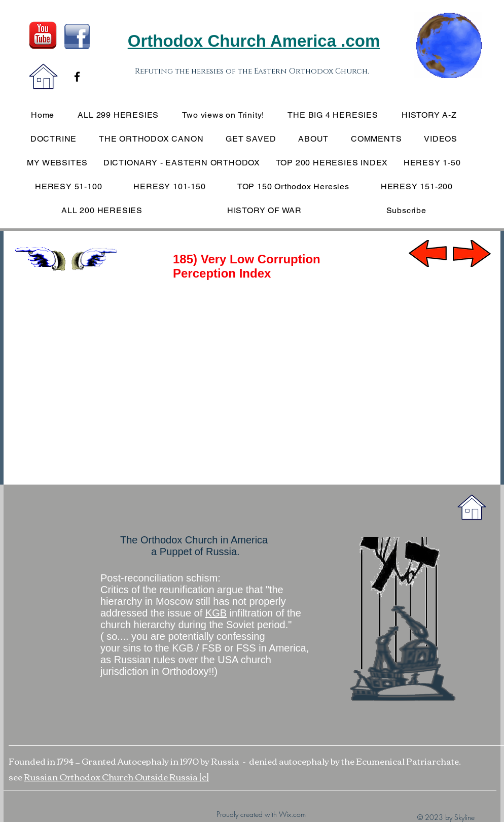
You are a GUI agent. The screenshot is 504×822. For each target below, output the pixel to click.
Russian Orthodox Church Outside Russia (112, 777)
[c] (204, 777)
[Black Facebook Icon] (77, 77)
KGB (216, 613)
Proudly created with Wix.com (261, 814)
